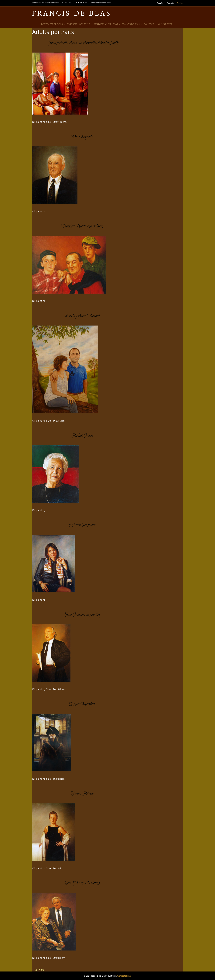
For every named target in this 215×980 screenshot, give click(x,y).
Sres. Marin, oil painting (82, 883)
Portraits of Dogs (53, 24)
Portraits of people (80, 24)
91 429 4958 (67, 3)
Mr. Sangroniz (82, 137)
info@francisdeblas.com (101, 3)
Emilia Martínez (82, 704)
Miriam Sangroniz (82, 525)
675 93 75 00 (82, 3)
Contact (149, 24)
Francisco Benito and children (82, 226)
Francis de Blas (132, 24)
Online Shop (167, 24)
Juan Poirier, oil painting (82, 615)
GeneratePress (124, 976)
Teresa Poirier (82, 794)
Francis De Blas (72, 13)
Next (43, 970)
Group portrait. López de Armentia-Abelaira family (82, 43)
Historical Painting (107, 24)
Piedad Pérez (82, 436)
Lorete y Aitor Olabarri (82, 316)
